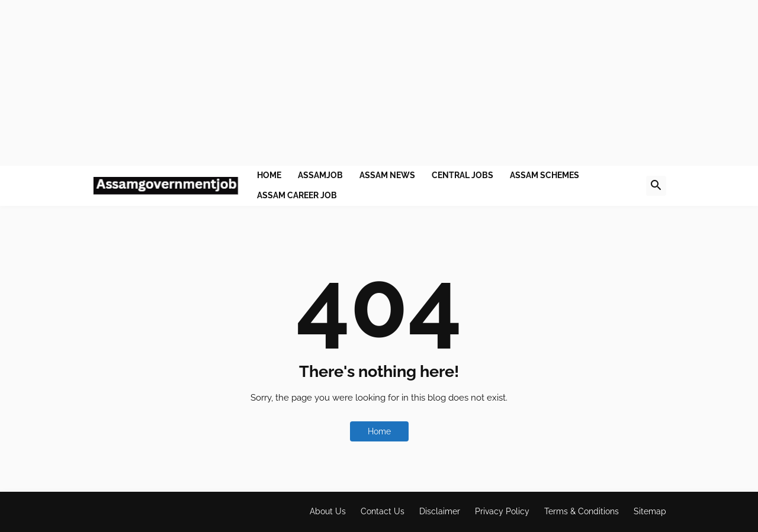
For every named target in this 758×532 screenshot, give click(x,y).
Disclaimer (440, 511)
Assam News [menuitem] (387, 175)
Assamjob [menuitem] (320, 175)
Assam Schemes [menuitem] (545, 175)
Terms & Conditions (582, 511)
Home (379, 431)
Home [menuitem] (269, 175)
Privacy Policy (502, 511)
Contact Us (383, 511)
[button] (656, 186)
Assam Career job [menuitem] (297, 195)
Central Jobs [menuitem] (462, 175)
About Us (328, 511)
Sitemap (650, 511)
